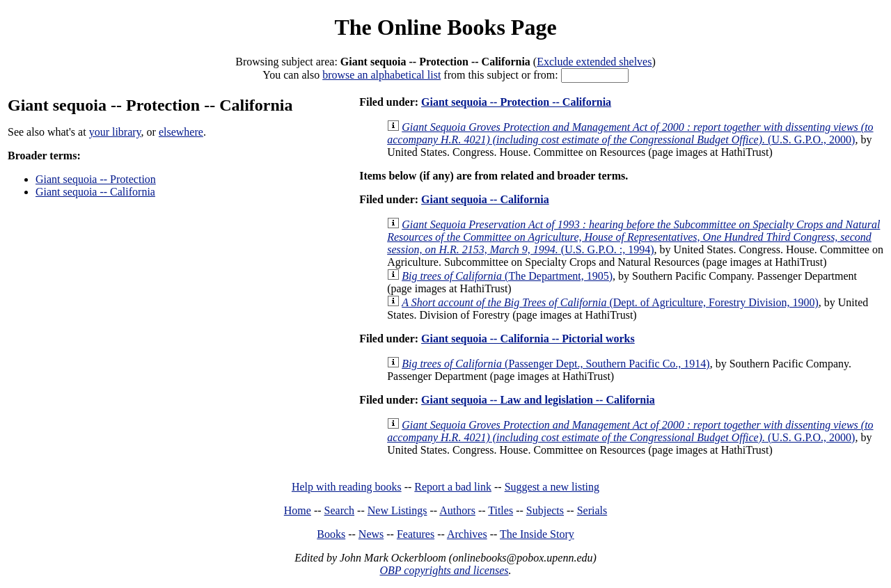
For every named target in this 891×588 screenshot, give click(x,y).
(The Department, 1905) (507, 276)
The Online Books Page (445, 27)
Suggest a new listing (552, 487)
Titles (500, 510)
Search (340, 510)
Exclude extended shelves (594, 62)
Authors (457, 510)
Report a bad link (453, 487)
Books (331, 534)
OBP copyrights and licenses (444, 570)
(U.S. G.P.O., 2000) (630, 133)
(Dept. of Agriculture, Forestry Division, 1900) (610, 302)
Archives (467, 534)
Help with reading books (347, 487)
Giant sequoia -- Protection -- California (516, 102)
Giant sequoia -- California (95, 192)
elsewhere (181, 132)
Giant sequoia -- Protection (96, 179)
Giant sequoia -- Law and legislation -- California (538, 400)
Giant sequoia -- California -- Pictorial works (528, 339)
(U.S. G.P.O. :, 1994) (633, 237)
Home (298, 510)
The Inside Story (537, 534)
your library (115, 132)
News (371, 534)
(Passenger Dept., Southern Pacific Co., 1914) (555, 364)
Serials (592, 510)
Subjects (545, 510)
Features (416, 534)
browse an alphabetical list (381, 75)
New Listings (397, 510)
